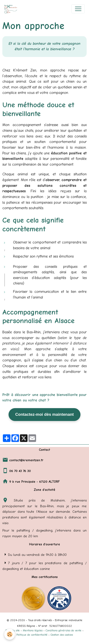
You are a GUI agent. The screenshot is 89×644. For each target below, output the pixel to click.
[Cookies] (10, 634)
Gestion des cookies (62, 635)
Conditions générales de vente (63, 630)
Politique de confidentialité (32, 635)
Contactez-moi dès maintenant (44, 414)
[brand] (12, 9)
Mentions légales (33, 630)
